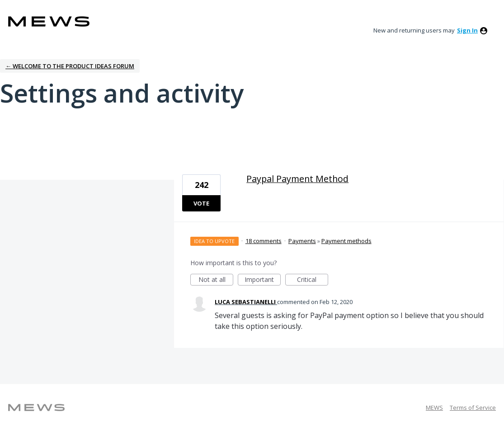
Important (263, 280)
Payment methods (346, 241)
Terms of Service (473, 408)
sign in (467, 30)
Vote (201, 203)
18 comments (264, 241)
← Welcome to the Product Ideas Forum (70, 66)
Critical (313, 280)
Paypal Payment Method (297, 179)
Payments (302, 241)
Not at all (216, 280)
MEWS (434, 408)
